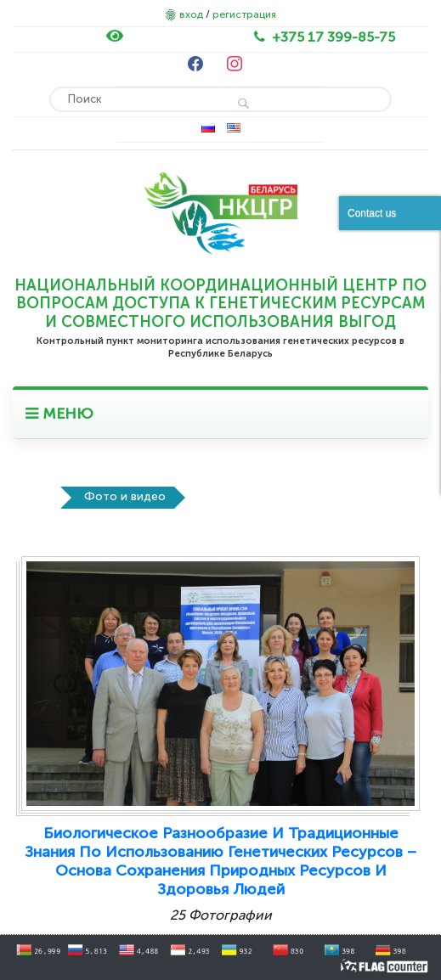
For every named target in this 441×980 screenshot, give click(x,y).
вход (191, 14)
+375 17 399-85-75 (334, 37)
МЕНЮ (59, 414)
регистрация (244, 14)
